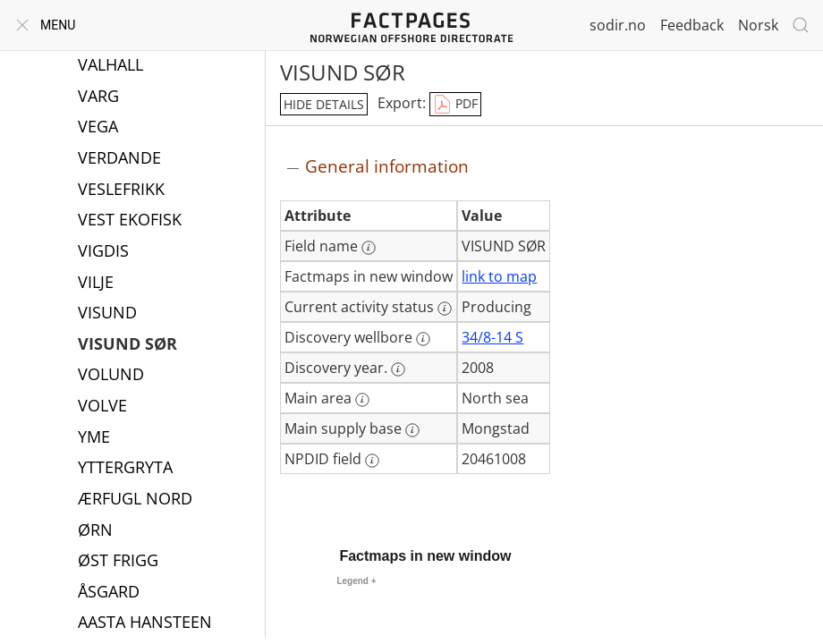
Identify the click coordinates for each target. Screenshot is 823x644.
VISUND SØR (127, 345)
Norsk (758, 25)
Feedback (692, 25)
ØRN (95, 531)
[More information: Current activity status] (445, 309)
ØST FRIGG (118, 562)
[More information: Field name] (369, 248)
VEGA (98, 128)
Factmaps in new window (425, 556)
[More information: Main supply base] (412, 430)
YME (94, 438)
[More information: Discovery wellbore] (423, 339)
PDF (455, 105)
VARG (98, 97)
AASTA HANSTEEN (145, 623)
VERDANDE (119, 159)
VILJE (96, 284)
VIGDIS (103, 252)
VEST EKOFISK (130, 221)
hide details (324, 104)
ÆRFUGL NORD (135, 500)
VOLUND (111, 376)
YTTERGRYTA (125, 469)
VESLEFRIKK (121, 191)
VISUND (107, 314)
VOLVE (102, 407)
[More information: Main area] (362, 400)
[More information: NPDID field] (372, 461)
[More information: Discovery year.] (398, 369)
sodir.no (618, 25)
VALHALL (110, 66)
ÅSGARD (109, 593)
